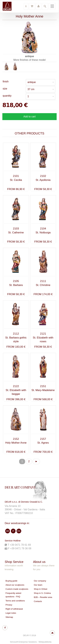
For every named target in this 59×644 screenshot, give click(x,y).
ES (19, 531)
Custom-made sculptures (17, 589)
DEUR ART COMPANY (20, 487)
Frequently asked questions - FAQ (13, 595)
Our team (38, 585)
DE (7, 531)
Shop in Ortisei (41, 589)
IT (13, 531)
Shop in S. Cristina (42, 593)
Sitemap (9, 617)
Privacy (9, 605)
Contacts (38, 601)
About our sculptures (15, 585)
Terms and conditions (15, 601)
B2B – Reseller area (43, 597)
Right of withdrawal (14, 609)
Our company (40, 581)
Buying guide (11, 581)
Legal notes (11, 613)
